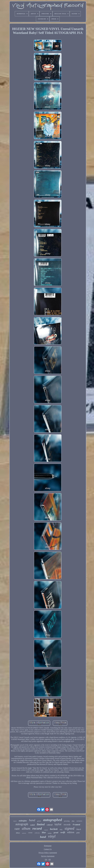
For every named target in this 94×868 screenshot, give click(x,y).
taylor (58, 824)
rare (17, 829)
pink (78, 833)
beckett (54, 829)
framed (76, 825)
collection (37, 833)
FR (50, 860)
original (46, 830)
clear (73, 821)
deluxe (18, 833)
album (26, 829)
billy (61, 830)
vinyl (52, 836)
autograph (22, 824)
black (79, 829)
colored (50, 825)
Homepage (48, 846)
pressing (67, 821)
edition (71, 832)
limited (41, 824)
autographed (53, 820)
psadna (50, 833)
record (37, 828)
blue (44, 832)
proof (56, 833)
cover (30, 833)
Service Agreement (48, 856)
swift (63, 832)
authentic (24, 833)
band (43, 837)
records (67, 825)
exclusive (79, 821)
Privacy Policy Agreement (48, 853)
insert (15, 821)
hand (32, 820)
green (39, 821)
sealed (33, 825)
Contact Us (48, 849)
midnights (23, 821)
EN (46, 860)
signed (69, 828)
